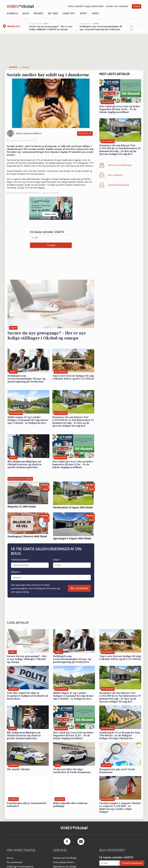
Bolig (26, 13)
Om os (10, 858)
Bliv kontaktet (79, 588)
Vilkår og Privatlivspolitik (20, 867)
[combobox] (13, 578)
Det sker (53, 13)
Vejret (95, 13)
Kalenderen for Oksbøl (65, 867)
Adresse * (16, 572)
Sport (83, 13)
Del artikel (85, 133)
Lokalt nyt (69, 13)
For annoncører (15, 862)
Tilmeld (137, 6)
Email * (57, 560)
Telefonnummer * (20, 560)
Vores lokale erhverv (64, 862)
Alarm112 (12, 13)
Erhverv (39, 13)
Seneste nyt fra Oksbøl (65, 858)
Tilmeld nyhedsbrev (132, 863)
